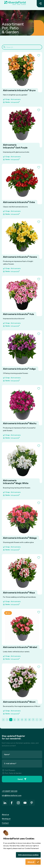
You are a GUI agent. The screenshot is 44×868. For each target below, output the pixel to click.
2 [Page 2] (15, 720)
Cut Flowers (9, 770)
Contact (5, 823)
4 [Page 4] (22, 720)
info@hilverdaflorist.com (12, 795)
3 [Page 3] (18, 720)
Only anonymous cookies (28, 855)
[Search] (22, 47)
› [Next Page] (37, 720)
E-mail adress (10, 763)
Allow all (31, 862)
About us (5, 814)
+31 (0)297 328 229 (10, 791)
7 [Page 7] (33, 720)
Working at (6, 819)
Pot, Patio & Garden (12, 773)
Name (7, 754)
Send (20, 779)
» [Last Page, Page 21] (41, 720)
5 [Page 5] (26, 720)
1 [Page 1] (11, 720)
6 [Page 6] (29, 720)
